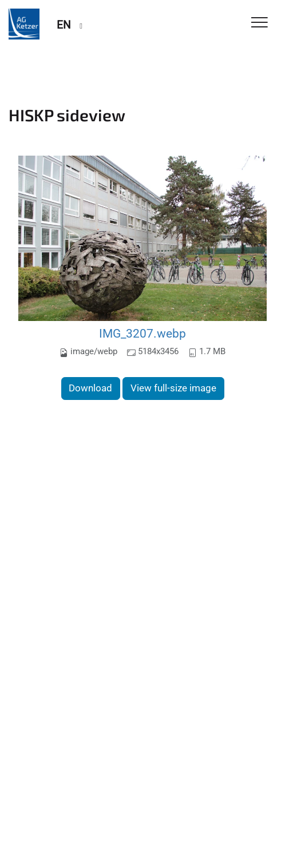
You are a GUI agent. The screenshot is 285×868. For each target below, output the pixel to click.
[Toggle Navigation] (260, 23)
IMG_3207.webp (142, 333)
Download (90, 388)
